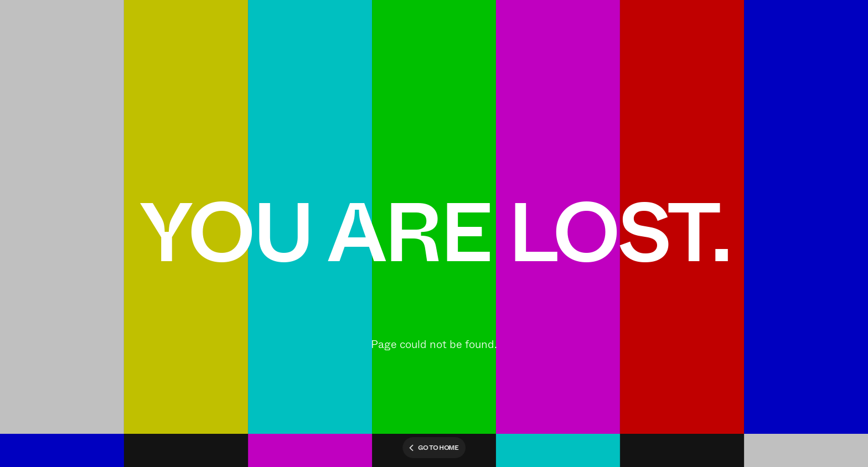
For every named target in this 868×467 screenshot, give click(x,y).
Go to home (434, 448)
